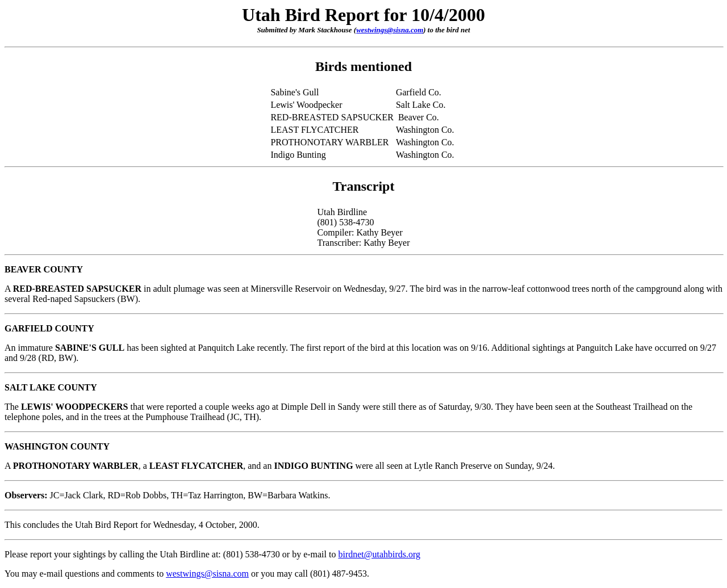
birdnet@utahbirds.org (379, 554)
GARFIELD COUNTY (49, 328)
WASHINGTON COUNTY (57, 446)
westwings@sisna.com (390, 30)
